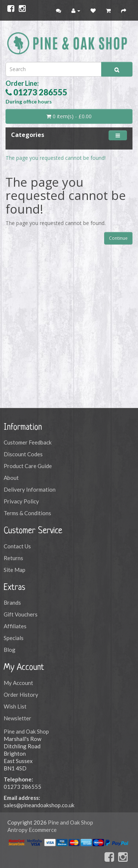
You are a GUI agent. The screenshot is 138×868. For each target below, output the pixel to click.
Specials (14, 638)
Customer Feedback (28, 442)
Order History (21, 695)
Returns (13, 558)
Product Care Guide (28, 466)
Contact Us (17, 546)
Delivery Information (30, 489)
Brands (12, 602)
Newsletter (17, 718)
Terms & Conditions (27, 513)
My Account (18, 683)
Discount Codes (23, 454)
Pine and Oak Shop (26, 731)
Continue (118, 238)
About (11, 478)
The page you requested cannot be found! (56, 158)
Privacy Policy (21, 501)
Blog (10, 650)
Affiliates (15, 626)
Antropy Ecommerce (32, 830)
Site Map (15, 570)
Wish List (15, 706)
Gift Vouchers (21, 614)
